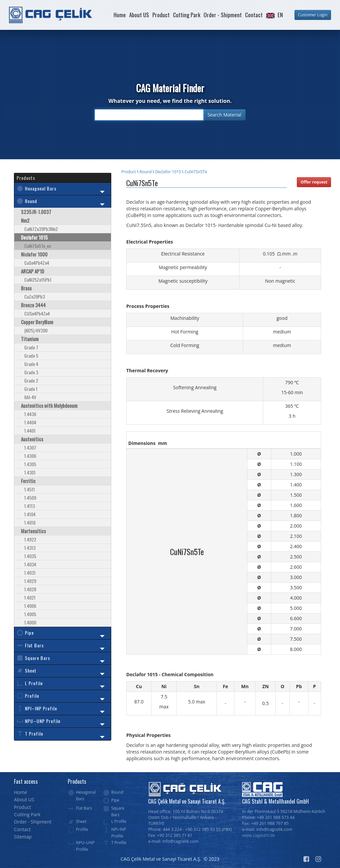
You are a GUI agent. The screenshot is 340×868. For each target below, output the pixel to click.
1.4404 (30, 422)
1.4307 (30, 447)
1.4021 (30, 597)
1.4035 (30, 556)
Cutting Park (187, 15)
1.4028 (30, 589)
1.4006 (30, 606)
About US (139, 15)
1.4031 (30, 573)
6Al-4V (30, 397)
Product (161, 15)
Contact (254, 15)
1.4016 (30, 522)
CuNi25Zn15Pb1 (38, 280)
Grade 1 (31, 389)
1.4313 (30, 548)
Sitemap (23, 837)
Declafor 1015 (168, 172)
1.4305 (30, 464)
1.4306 (30, 456)
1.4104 (30, 514)
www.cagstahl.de (258, 835)
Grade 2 (31, 380)
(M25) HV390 (36, 330)
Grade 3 (31, 372)
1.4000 (30, 622)
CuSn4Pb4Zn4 (37, 263)
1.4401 (30, 431)
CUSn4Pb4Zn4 (37, 313)
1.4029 (30, 581)
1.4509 (30, 498)
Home (120, 15)
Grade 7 (31, 347)
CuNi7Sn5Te (196, 172)
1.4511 (30, 489)
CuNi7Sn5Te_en (38, 246)
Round (146, 172)
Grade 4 (31, 364)
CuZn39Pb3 (35, 296)
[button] (274, 15)
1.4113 (30, 506)
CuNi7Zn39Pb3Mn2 (41, 229)
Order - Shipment (223, 15)
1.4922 (30, 539)
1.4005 (30, 614)
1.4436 (30, 414)
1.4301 (30, 472)
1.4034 (30, 564)
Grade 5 (31, 356)
